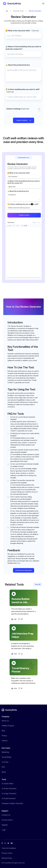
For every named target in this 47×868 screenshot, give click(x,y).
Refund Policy (7, 858)
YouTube (5, 762)
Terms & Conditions (9, 848)
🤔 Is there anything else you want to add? (23, 91)
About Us (5, 721)
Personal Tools (18, 11)
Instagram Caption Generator (12, 803)
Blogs (4, 772)
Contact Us (6, 815)
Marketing (5, 752)
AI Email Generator (9, 798)
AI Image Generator (9, 793)
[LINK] (19, 563)
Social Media (6, 757)
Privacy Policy (7, 853)
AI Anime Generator (9, 788)
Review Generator (35, 11)
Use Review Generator (24, 570)
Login (4, 830)
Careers (5, 741)
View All (38, 584)
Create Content (24, 120)
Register (5, 825)
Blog (3, 731)
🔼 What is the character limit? (22, 31)
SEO (3, 767)
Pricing (4, 736)
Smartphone (24, 197)
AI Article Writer (7, 784)
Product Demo (7, 820)
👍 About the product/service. (18, 65)
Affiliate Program (8, 726)
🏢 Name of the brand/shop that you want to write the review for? (23, 48)
